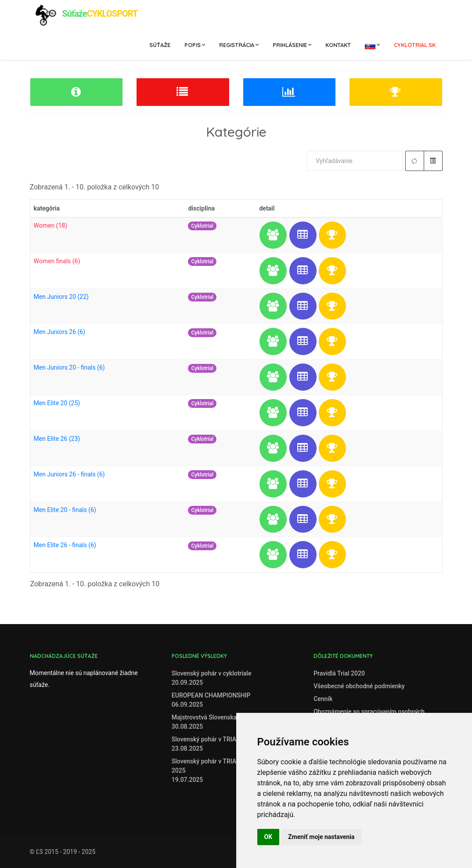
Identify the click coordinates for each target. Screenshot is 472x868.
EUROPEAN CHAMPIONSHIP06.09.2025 (211, 700)
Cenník (323, 699)
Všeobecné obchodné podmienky (359, 686)
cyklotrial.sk (415, 45)
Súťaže (160, 45)
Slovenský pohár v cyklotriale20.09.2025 (212, 678)
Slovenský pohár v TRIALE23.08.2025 (207, 744)
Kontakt (338, 45)
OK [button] (268, 837)
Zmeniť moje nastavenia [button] (321, 837)
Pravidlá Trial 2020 (339, 673)
